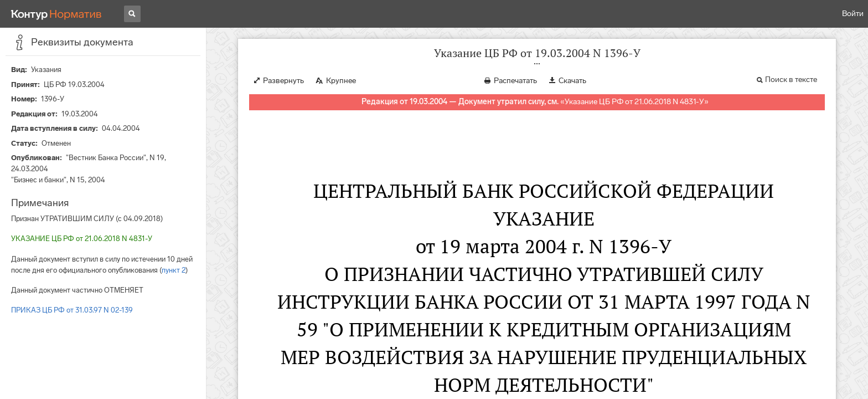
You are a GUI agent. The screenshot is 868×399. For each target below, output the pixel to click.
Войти (853, 14)
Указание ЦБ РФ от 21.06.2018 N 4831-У (634, 102)
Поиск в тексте (791, 80)
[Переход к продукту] (56, 14)
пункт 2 (174, 270)
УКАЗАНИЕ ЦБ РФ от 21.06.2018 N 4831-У (82, 239)
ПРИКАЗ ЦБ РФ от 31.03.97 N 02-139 (72, 310)
